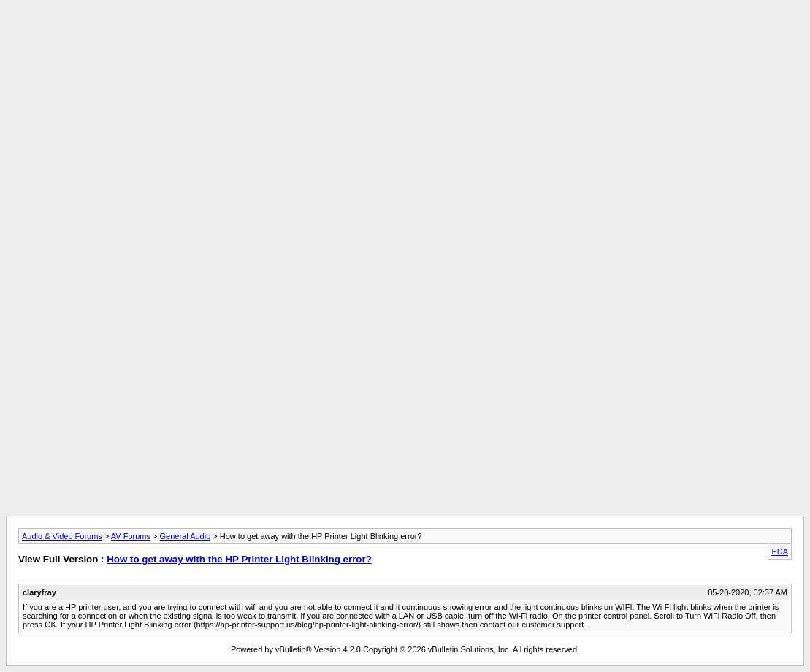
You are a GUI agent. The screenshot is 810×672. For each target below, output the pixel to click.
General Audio (186, 536)
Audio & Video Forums (62, 536)
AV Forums (131, 536)
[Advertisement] (405, 39)
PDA (780, 551)
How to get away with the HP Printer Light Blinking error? (239, 559)
